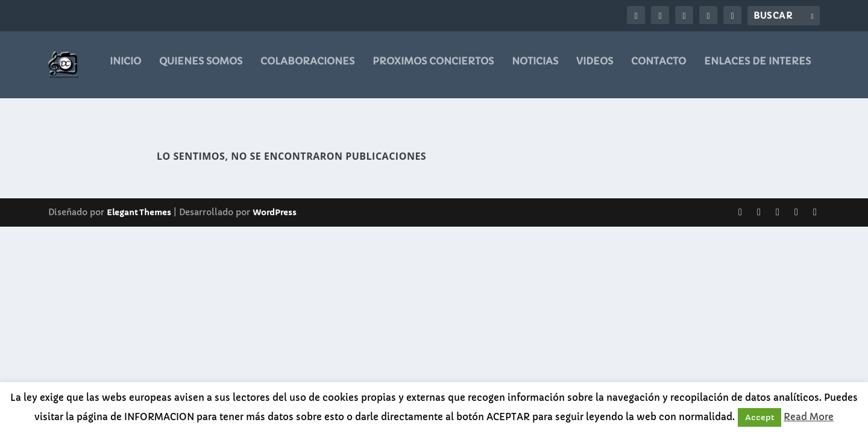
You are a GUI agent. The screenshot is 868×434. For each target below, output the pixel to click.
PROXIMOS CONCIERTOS (433, 69)
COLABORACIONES (307, 69)
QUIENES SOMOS (201, 69)
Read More (809, 417)
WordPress (275, 203)
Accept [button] (759, 417)
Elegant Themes (139, 203)
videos (595, 69)
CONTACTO (659, 69)
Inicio (125, 69)
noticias (535, 69)
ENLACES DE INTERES (757, 69)
